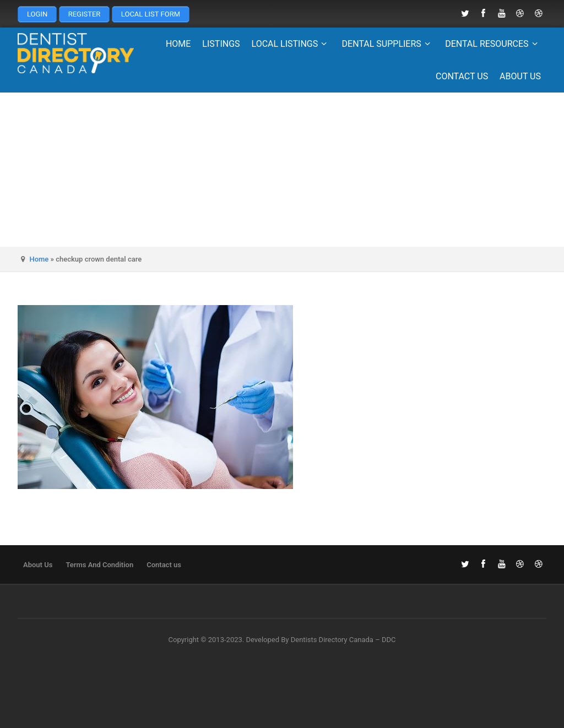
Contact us (462, 76)
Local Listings (291, 44)
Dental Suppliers (388, 44)
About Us (520, 76)
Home (178, 44)
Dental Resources (493, 44)
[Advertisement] (282, 170)
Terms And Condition (99, 565)
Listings (221, 44)
